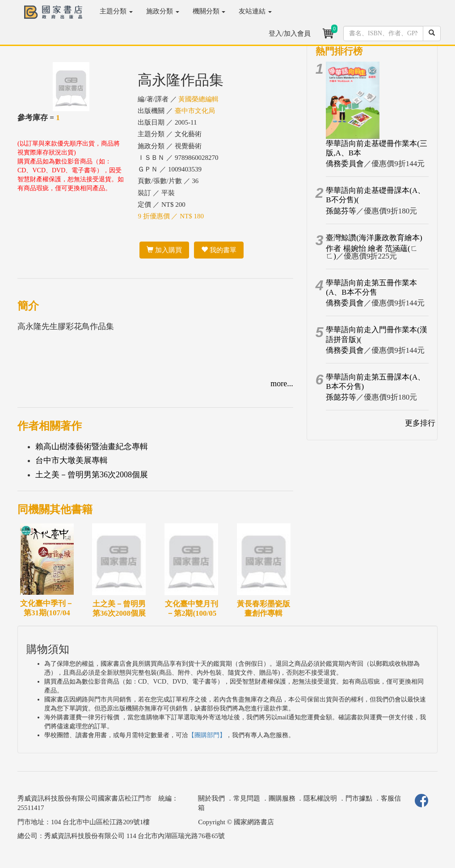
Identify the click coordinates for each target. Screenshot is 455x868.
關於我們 (211, 798)
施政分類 (163, 11)
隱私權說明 (320, 798)
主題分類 (116, 11)
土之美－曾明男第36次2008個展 (92, 475)
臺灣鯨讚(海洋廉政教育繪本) (374, 238)
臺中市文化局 (195, 111)
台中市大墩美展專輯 (72, 460)
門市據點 (359, 798)
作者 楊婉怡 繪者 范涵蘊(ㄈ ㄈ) (372, 252)
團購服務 (282, 798)
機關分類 (209, 11)
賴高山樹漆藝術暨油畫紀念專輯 (92, 447)
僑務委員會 (345, 164)
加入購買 (164, 250)
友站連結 (255, 11)
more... (282, 384)
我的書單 (219, 250)
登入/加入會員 (290, 33)
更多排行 (420, 423)
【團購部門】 (207, 735)
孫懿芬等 (341, 211)
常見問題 (247, 798)
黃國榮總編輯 (198, 99)
